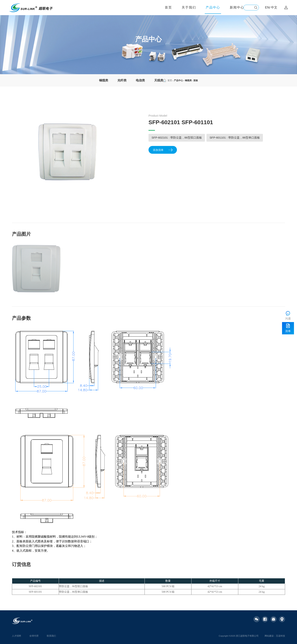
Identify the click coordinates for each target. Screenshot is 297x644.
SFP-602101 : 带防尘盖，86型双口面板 (177, 138)
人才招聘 (16, 636)
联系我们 (51, 636)
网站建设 (269, 636)
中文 (274, 7)
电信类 (140, 80)
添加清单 (163, 150)
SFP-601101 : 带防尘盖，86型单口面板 (235, 138)
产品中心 (213, 7)
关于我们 (189, 7)
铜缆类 (104, 80)
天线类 (159, 80)
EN (267, 7)
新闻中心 (237, 7)
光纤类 (122, 80)
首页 (168, 7)
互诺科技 (281, 636)
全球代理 (34, 636)
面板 (196, 80)
